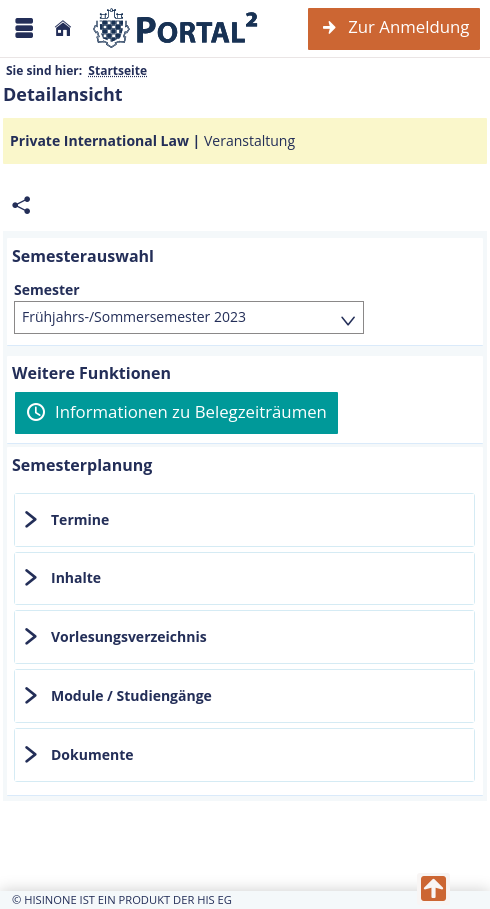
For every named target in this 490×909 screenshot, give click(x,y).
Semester (47, 290)
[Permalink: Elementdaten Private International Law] (21, 205)
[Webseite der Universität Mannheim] (176, 28)
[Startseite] (63, 28)
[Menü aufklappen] (24, 28)
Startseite (117, 70)
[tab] (244, 520)
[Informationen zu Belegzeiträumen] (176, 413)
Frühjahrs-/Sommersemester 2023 (134, 316)
